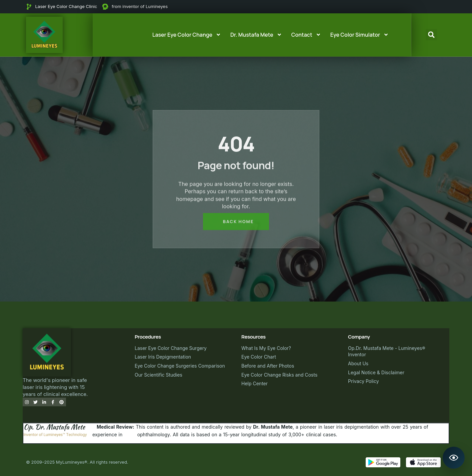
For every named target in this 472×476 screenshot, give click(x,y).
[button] (431, 35)
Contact (306, 35)
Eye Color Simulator (359, 35)
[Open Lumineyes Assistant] (454, 458)
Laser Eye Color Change (187, 35)
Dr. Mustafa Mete (256, 35)
